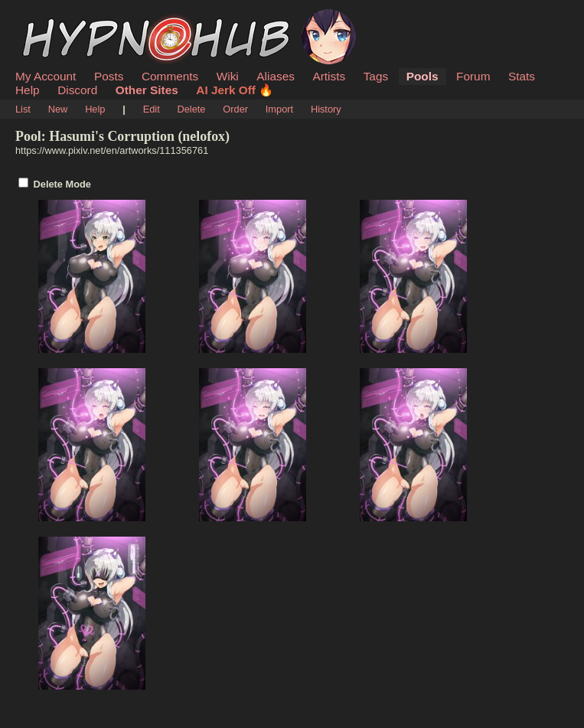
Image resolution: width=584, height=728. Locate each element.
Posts (109, 76)
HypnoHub (57, 18)
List (23, 109)
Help (28, 90)
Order (235, 109)
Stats (522, 76)
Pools (423, 76)
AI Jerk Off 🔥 (235, 90)
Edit (152, 109)
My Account (46, 76)
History (326, 109)
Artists (329, 76)
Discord (77, 90)
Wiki (228, 76)
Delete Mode (62, 184)
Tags (376, 76)
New (58, 109)
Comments (170, 76)
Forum (473, 76)
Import (279, 109)
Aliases (276, 76)
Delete (192, 109)
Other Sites (147, 90)
